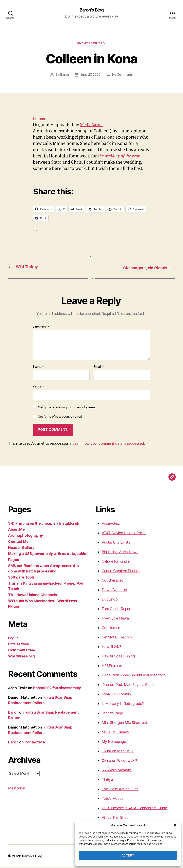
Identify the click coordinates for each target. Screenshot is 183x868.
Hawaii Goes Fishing (118, 657)
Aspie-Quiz (111, 524)
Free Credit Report (117, 609)
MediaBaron (93, 126)
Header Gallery (21, 548)
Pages (14, 560)
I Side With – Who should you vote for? (133, 676)
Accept (128, 855)
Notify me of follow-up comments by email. (67, 408)
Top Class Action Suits (120, 790)
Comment (41, 328)
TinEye (107, 780)
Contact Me (18, 542)
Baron (63, 76)
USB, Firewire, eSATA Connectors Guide (134, 809)
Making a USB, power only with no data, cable (47, 554)
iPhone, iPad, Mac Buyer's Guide (128, 685)
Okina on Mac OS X (118, 752)
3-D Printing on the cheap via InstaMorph (44, 524)
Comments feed (22, 651)
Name (39, 368)
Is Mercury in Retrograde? (123, 704)
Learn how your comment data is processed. (108, 444)
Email (99, 368)
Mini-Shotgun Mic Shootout (124, 723)
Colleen (40, 120)
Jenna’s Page (112, 714)
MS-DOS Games (115, 733)
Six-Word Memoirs (117, 771)
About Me (16, 530)
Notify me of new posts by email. (60, 417)
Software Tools (21, 578)
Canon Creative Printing (121, 571)
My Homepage (114, 742)
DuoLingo (110, 600)
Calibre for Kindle (116, 562)
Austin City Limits (116, 543)
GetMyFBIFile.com (117, 638)
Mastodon (17, 789)
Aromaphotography (26, 536)
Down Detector (115, 590)
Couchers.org (113, 581)
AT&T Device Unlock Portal (124, 533)
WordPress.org (21, 657)
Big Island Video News (120, 552)
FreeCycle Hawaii (116, 619)
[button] (175, 825)
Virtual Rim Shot (115, 818)
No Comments (123, 76)
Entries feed (19, 645)
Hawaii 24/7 (112, 647)
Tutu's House (113, 799)
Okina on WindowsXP (119, 761)
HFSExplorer (112, 666)
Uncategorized (91, 44)
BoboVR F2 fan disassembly (57, 688)
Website (39, 387)
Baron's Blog (91, 10)
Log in (13, 639)
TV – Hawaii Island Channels (33, 595)
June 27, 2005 (90, 76)
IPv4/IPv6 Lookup (116, 695)
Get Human (111, 628)
